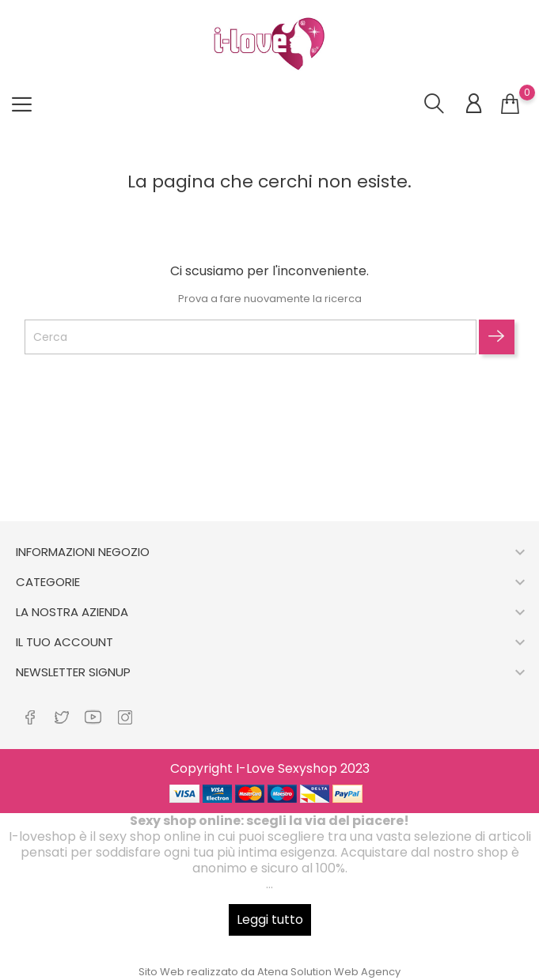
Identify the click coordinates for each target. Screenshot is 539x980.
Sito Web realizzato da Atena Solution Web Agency (269, 972)
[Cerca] (251, 337)
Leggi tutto (270, 919)
